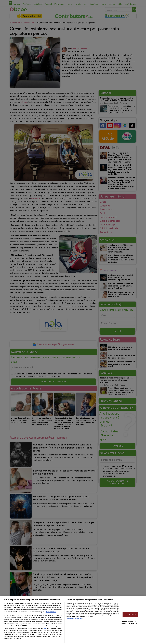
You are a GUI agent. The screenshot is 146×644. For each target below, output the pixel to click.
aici (45, 628)
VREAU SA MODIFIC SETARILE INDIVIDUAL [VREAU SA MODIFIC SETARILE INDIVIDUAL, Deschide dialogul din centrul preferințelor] (130, 622)
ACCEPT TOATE (130, 615)
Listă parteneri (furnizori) (75, 619)
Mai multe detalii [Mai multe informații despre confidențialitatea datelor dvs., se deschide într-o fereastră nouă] (51, 612)
